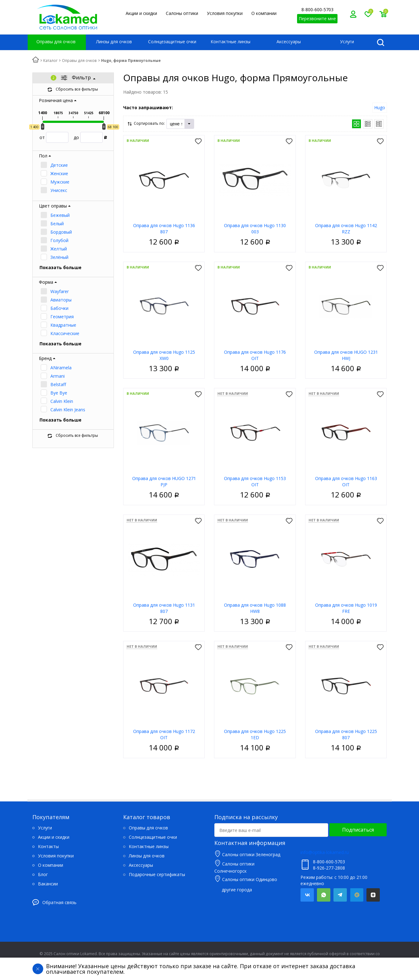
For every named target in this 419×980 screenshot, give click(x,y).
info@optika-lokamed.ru (325, 852)
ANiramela (61, 368)
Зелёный (59, 257)
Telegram (340, 895)
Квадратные (63, 325)
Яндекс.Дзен (373, 895)
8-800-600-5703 (317, 9)
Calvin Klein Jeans (68, 410)
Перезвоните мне (317, 19)
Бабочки (59, 308)
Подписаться (358, 830)
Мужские (60, 182)
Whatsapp (324, 895)
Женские (59, 173)
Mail (357, 895)
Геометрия (62, 317)
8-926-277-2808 (329, 868)
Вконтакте (307, 895)
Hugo (380, 107)
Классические (65, 333)
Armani (58, 376)
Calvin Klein (62, 401)
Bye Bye (59, 393)
